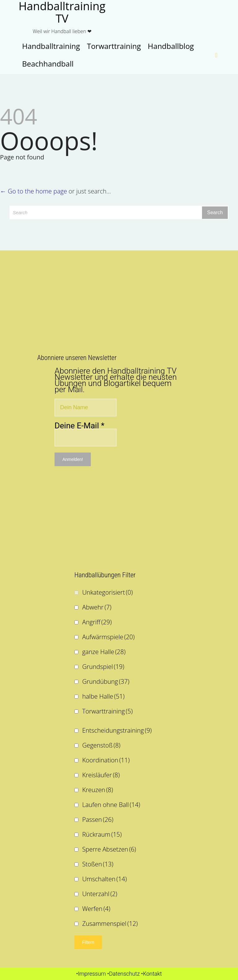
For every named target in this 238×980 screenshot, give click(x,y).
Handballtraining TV (62, 12)
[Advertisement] (119, 303)
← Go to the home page (33, 191)
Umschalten (104, 879)
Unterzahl (100, 894)
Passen (98, 820)
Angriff (97, 622)
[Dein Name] (86, 408)
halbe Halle (103, 696)
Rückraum (102, 834)
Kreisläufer (101, 775)
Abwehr (97, 607)
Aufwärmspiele (108, 637)
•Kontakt (151, 974)
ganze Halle (104, 652)
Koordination (106, 760)
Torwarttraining (107, 711)
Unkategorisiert (107, 592)
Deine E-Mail (79, 426)
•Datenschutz (123, 974)
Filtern (88, 942)
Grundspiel (103, 667)
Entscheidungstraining (117, 730)
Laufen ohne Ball (111, 805)
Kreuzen (98, 790)
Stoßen (98, 864)
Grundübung (106, 681)
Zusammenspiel (110, 924)
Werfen (96, 909)
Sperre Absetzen (109, 849)
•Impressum (91, 974)
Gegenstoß (101, 745)
